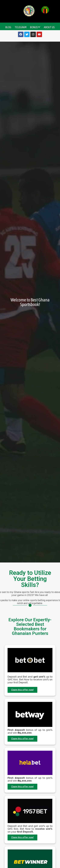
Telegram (21, 27)
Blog (8, 27)
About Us (49, 27)
